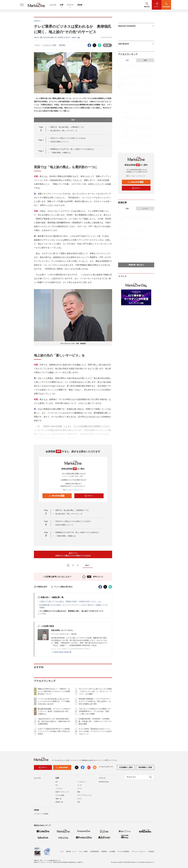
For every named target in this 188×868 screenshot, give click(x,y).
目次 (91, 120)
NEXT (88, 565)
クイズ (79, 789)
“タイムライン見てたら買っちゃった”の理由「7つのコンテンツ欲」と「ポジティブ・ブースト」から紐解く (95, 691)
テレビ (37, 45)
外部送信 (151, 852)
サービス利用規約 (123, 852)
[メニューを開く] (22, 5)
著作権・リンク (71, 852)
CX (57, 785)
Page (41, 140)
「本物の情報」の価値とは (61, 153)
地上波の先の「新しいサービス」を (64, 131)
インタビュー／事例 (49, 45)
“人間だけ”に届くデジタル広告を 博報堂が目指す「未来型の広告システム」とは (70, 602)
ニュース (53, 5)
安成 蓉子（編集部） (71, 37)
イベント (70, 5)
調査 (79, 792)
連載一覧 (58, 799)
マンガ (79, 785)
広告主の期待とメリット (60, 142)
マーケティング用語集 (41, 814)
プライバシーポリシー (139, 852)
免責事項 (104, 852)
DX (57, 782)
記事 (62, 5)
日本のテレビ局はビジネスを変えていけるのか (68, 138)
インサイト (59, 789)
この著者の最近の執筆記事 (61, 652)
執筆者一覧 (59, 802)
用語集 (80, 5)
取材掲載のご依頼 (145, 767)
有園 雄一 (37, 37)
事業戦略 (62, 45)
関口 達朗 (58, 37)
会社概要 (112, 852)
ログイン (89, 496)
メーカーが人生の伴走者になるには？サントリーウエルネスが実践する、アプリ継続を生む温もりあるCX (54, 701)
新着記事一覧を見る (136, 265)
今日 (127, 60)
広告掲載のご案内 (126, 767)
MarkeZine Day (104, 782)
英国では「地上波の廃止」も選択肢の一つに (67, 127)
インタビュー (82, 782)
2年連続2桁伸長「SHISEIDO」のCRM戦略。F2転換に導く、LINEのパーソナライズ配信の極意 (95, 721)
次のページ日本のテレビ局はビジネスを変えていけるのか (73, 554)
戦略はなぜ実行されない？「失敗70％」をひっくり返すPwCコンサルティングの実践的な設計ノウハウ (54, 691)
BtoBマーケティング (62, 792)
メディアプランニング (84, 795)
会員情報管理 (95, 852)
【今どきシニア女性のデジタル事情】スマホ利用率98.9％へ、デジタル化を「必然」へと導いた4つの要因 (95, 711)
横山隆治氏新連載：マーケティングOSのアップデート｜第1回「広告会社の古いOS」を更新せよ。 (54, 711)
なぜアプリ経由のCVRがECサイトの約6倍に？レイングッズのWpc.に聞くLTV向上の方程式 (54, 731)
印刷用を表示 (41, 587)
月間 (145, 60)
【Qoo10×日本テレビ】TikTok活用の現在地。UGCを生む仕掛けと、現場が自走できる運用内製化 (54, 721)
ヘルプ (62, 852)
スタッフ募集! (83, 852)
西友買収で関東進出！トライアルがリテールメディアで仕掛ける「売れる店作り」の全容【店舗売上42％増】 (95, 701)
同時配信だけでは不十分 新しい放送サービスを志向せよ (72, 149)
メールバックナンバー (73, 490)
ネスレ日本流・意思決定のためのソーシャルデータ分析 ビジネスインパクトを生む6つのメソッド (95, 731)
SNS (79, 802)
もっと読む (42, 614)
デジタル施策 (60, 795)
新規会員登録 (56, 496)
